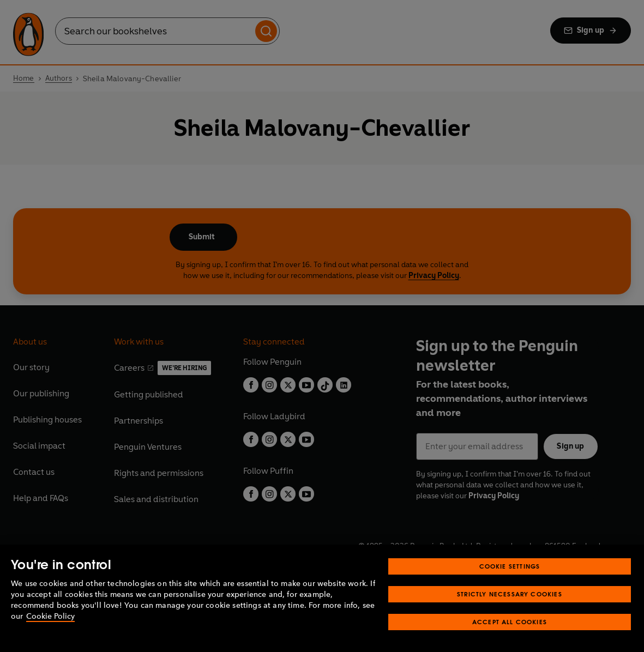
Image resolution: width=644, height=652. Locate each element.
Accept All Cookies (510, 622)
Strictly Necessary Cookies (510, 594)
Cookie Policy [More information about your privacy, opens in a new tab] (50, 616)
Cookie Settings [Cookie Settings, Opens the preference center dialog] (510, 566)
